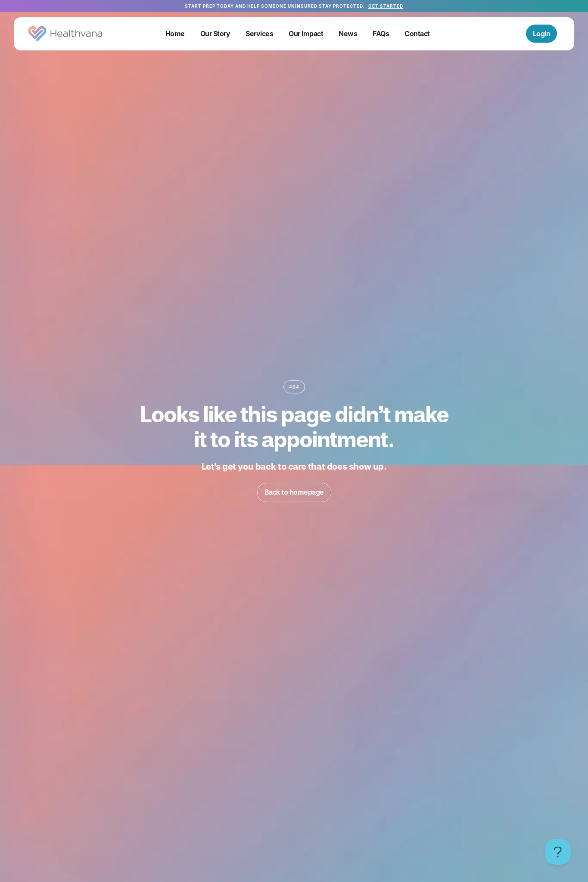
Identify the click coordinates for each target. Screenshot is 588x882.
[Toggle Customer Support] (558, 852)
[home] (65, 34)
